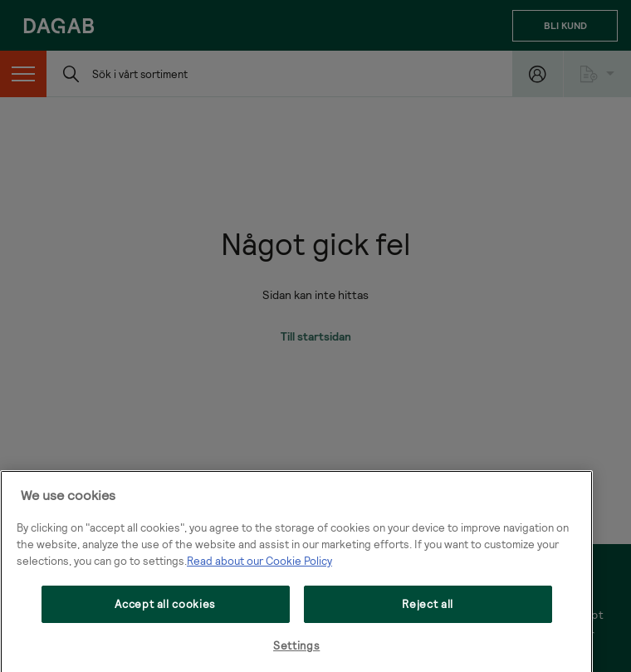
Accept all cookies (165, 622)
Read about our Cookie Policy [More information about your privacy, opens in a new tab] (259, 579)
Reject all (428, 622)
